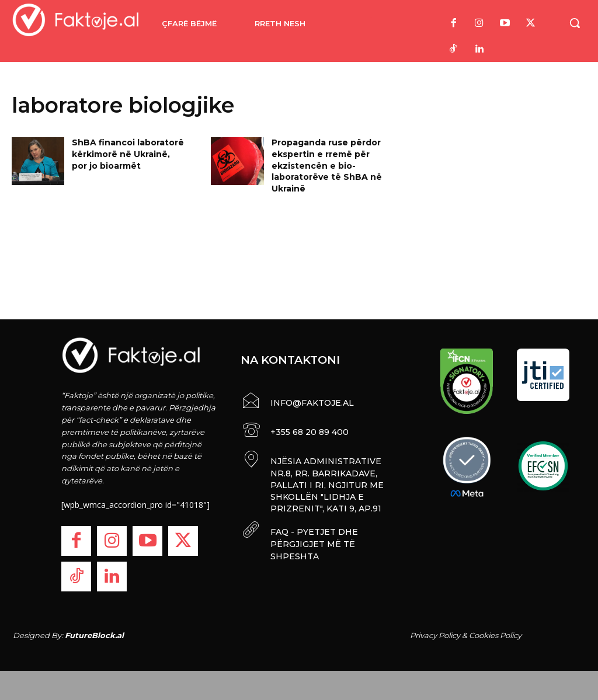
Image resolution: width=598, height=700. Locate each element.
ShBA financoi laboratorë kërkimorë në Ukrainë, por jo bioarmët (128, 154)
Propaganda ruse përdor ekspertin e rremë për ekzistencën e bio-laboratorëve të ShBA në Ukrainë (327, 165)
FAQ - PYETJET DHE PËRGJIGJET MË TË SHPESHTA (313, 540)
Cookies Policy (495, 635)
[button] (575, 23)
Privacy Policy (435, 635)
